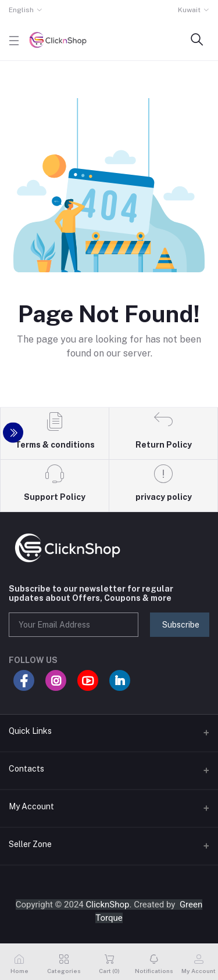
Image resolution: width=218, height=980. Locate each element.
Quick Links (30, 731)
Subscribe (181, 625)
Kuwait (189, 10)
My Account (31, 806)
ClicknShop (108, 905)
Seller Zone (30, 844)
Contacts (26, 769)
